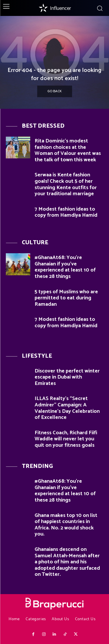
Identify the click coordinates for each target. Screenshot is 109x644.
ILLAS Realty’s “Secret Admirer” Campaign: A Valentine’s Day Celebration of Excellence (67, 408)
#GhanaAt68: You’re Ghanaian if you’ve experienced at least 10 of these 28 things (65, 267)
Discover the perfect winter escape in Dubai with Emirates (67, 377)
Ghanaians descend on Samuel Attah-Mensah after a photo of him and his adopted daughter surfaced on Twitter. (67, 562)
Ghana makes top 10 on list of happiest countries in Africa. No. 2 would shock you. (66, 525)
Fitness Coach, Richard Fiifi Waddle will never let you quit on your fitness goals (66, 439)
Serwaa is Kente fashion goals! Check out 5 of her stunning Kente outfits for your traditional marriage (66, 184)
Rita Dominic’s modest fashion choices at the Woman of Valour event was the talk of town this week (68, 150)
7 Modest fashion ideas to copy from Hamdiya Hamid (66, 212)
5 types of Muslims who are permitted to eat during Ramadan (66, 298)
